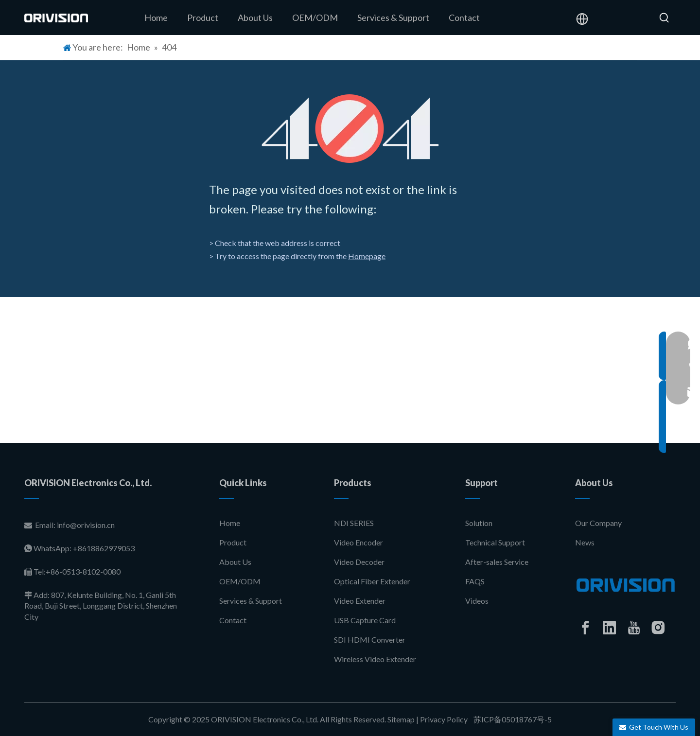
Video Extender (360, 601)
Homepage (367, 256)
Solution (479, 523)
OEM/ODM (240, 581)
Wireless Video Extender (375, 659)
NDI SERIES (354, 523)
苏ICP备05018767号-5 (512, 719)
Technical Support (495, 542)
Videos (477, 601)
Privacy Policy (444, 719)
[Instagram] (658, 628)
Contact (233, 620)
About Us (235, 562)
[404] (350, 129)
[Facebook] (585, 628)
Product (233, 542)
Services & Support (251, 601)
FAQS (475, 581)
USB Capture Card (365, 620)
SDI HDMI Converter (370, 640)
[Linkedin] (610, 628)
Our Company (598, 523)
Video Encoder (359, 542)
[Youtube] (634, 628)
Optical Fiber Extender (372, 581)
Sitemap (401, 719)
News (585, 542)
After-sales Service (497, 562)
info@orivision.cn (86, 525)
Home (230, 523)
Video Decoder (359, 562)
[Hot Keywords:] (665, 18)
